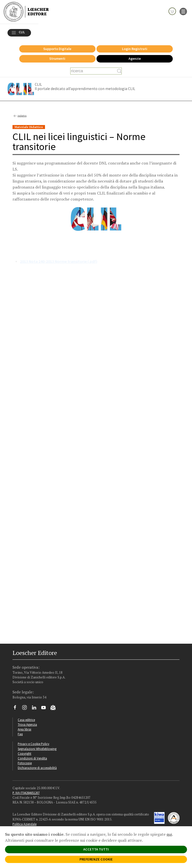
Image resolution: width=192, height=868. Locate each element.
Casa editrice (26, 721)
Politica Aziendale (24, 825)
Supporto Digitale (57, 50)
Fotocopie (25, 764)
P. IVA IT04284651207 (26, 794)
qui (169, 834)
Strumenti (57, 60)
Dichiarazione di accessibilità (37, 769)
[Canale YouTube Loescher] (45, 710)
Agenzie (135, 60)
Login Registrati (135, 50)
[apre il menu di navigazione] (183, 11)
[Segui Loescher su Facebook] (17, 710)
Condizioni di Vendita (32, 759)
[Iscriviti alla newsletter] (55, 709)
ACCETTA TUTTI (96, 849)
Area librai (24, 730)
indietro (19, 117)
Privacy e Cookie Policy (33, 745)
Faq (20, 735)
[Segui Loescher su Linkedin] (36, 710)
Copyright (24, 755)
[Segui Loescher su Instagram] (26, 710)
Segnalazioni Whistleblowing (37, 750)
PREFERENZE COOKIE (96, 859)
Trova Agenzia (27, 726)
